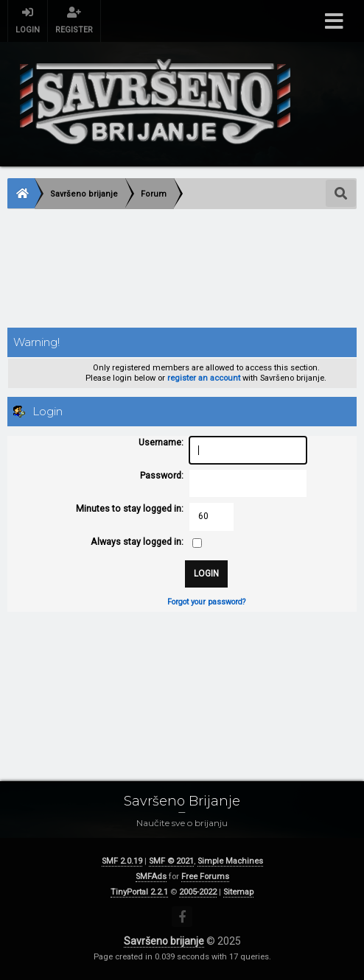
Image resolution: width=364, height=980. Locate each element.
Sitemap (238, 892)
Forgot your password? (206, 602)
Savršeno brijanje (164, 941)
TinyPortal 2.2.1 (139, 892)
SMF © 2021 (171, 861)
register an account (204, 378)
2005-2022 (198, 892)
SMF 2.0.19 (122, 861)
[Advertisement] (182, 270)
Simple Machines (230, 861)
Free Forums (205, 877)
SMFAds (151, 877)
